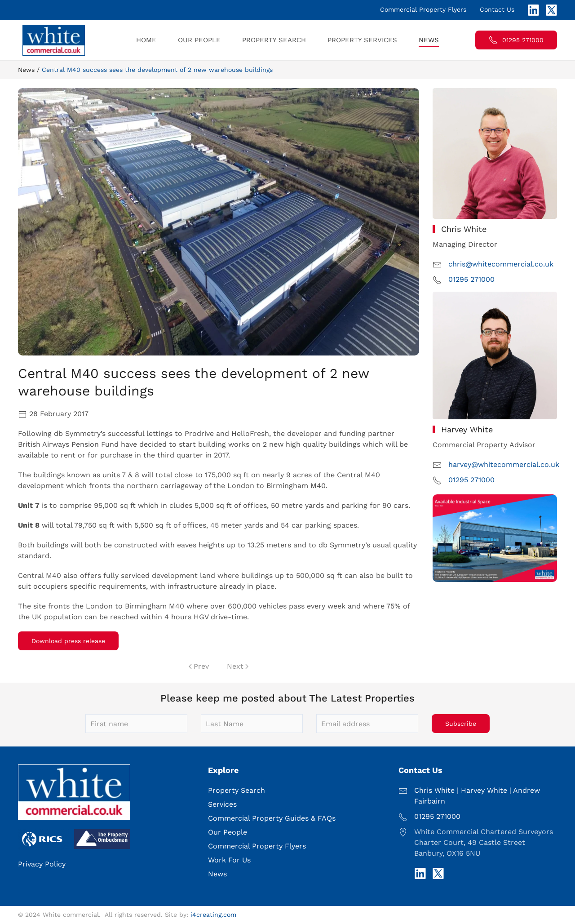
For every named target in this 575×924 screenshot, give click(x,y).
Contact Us (497, 9)
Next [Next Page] (238, 666)
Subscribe (461, 724)
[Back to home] (55, 40)
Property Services (362, 40)
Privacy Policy (42, 864)
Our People (199, 40)
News (429, 40)
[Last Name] (252, 724)
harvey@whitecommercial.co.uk (504, 464)
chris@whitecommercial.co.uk (501, 264)
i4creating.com (213, 915)
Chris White (434, 790)
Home (146, 40)
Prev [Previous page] (199, 666)
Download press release (68, 641)
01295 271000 (516, 40)
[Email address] (367, 724)
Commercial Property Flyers (423, 9)
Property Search (274, 40)
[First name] (136, 724)
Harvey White (484, 790)
